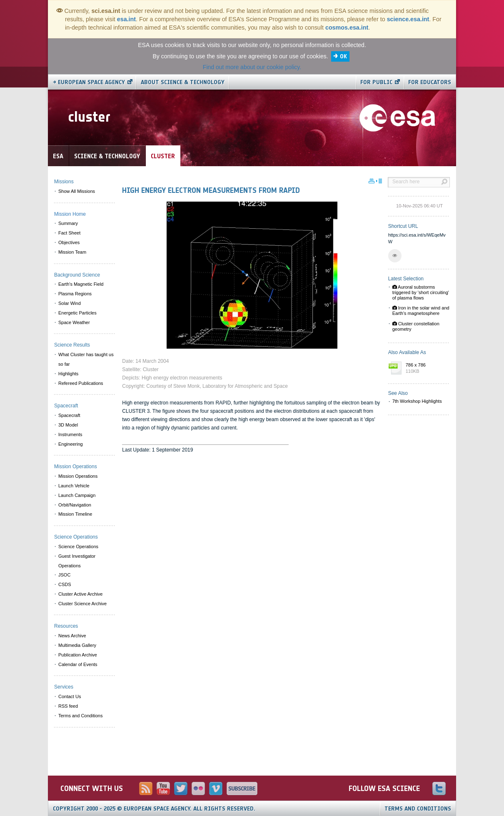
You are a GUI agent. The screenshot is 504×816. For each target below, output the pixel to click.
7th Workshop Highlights (417, 401)
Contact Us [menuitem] (70, 696)
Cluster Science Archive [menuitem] (82, 604)
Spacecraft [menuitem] (69, 415)
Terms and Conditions (418, 809)
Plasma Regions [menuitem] (75, 294)
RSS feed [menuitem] (68, 706)
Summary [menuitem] (68, 223)
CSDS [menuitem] (65, 584)
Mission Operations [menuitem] (78, 476)
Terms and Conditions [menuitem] (80, 716)
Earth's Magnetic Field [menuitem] (81, 284)
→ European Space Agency (89, 82)
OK (343, 56)
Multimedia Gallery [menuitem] (77, 645)
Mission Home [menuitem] (70, 214)
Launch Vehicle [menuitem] (74, 486)
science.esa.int (408, 19)
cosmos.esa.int (347, 27)
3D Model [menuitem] (68, 425)
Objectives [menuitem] (69, 242)
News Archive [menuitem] (72, 636)
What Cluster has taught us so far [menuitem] (86, 359)
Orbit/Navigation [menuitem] (75, 505)
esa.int (126, 19)
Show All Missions (77, 191)
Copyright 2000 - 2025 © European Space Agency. (154, 809)
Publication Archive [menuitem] (78, 655)
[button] (395, 256)
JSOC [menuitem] (64, 575)
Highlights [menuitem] (68, 374)
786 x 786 (426, 369)
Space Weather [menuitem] (74, 322)
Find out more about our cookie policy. (252, 67)
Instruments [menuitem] (70, 434)
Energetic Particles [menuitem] (77, 313)
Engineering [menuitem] (71, 444)
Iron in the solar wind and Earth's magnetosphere (421, 311)
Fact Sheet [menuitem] (69, 233)
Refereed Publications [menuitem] (81, 383)
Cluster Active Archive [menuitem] (80, 594)
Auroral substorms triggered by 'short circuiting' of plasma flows (421, 292)
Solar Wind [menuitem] (70, 303)
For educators (430, 82)
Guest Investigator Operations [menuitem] (77, 561)
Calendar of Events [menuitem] (78, 664)
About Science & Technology (183, 82)
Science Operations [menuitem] (78, 546)
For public (376, 82)
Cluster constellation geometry (416, 326)
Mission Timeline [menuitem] (75, 514)
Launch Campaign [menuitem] (77, 495)
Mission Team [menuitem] (72, 252)
